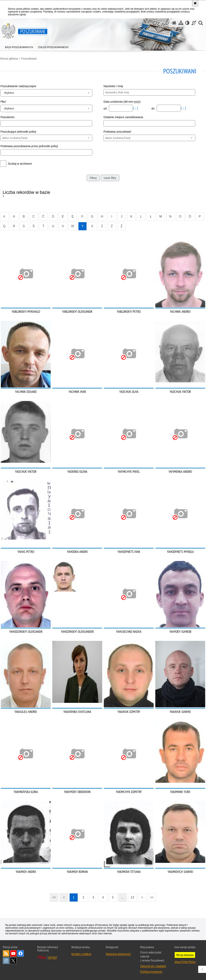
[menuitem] (19, 46)
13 (132, 897)
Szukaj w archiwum (20, 164)
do (153, 108)
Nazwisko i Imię (113, 86)
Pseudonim (7, 117)
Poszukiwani (29, 59)
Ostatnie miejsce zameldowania (123, 117)
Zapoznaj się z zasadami (153, 966)
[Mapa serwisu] (181, 23)
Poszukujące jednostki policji (18, 132)
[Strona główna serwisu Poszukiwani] (174, 23)
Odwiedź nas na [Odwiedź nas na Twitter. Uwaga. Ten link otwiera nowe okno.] (13, 961)
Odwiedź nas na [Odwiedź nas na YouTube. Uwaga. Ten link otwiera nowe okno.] (13, 953)
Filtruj (93, 178)
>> (151, 896)
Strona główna (9, 59)
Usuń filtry (110, 178)
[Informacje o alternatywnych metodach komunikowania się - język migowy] (194, 23)
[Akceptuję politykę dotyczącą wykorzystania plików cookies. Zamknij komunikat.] (195, 3)
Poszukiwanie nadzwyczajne (18, 86)
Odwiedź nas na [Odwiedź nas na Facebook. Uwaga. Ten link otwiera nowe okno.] (21, 953)
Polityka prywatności (151, 972)
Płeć (3, 102)
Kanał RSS (6, 953)
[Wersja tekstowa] (187, 23)
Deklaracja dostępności (118, 954)
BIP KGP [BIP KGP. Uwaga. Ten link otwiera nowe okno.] (53, 957)
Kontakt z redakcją (81, 954)
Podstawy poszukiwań (117, 132)
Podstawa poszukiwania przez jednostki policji (29, 146)
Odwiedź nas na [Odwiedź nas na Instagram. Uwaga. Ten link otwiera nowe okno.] (6, 961)
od (105, 108)
